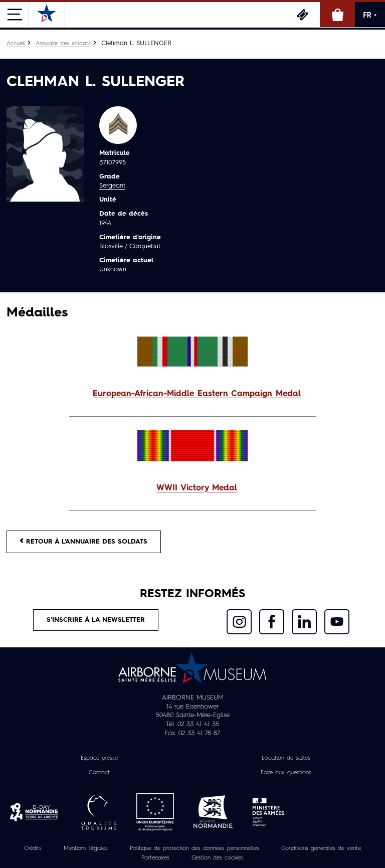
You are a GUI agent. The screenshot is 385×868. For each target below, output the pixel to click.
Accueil (16, 44)
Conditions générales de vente (321, 848)
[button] (192, 394)
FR (370, 15)
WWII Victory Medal (197, 488)
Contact (99, 773)
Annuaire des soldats (63, 44)
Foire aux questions (286, 773)
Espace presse (99, 758)
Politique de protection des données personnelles (195, 848)
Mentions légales (86, 848)
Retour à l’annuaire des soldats (84, 541)
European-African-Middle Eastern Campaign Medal (197, 394)
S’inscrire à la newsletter (96, 620)
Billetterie (302, 15)
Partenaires (155, 858)
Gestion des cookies (218, 858)
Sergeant (112, 186)
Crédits (33, 848)
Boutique (337, 15)
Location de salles (286, 758)
